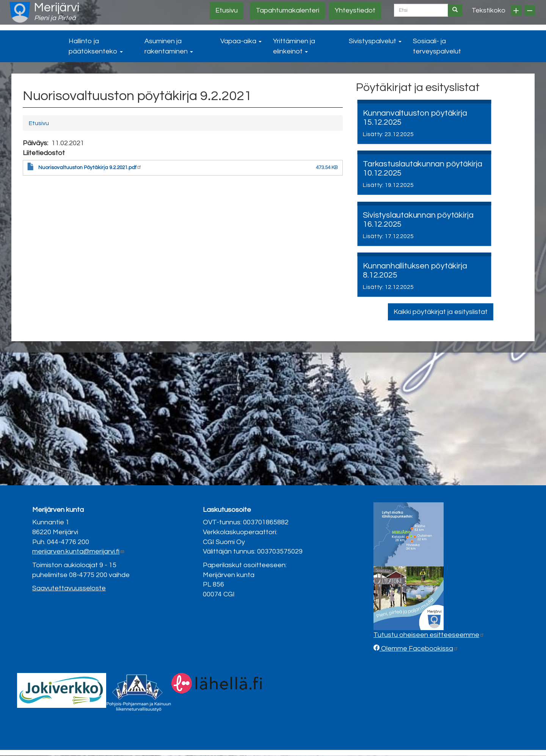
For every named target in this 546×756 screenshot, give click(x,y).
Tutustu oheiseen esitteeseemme (429, 635)
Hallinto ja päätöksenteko (96, 46)
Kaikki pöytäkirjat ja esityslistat (441, 312)
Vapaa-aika (241, 41)
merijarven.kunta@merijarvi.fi (78, 551)
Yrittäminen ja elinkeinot (294, 46)
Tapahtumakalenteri (288, 10)
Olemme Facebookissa (419, 649)
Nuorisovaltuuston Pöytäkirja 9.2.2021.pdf (90, 168)
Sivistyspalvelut (375, 41)
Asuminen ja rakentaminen (169, 46)
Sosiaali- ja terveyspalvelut (437, 46)
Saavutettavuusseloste (69, 588)
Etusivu (227, 10)
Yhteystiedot (355, 10)
